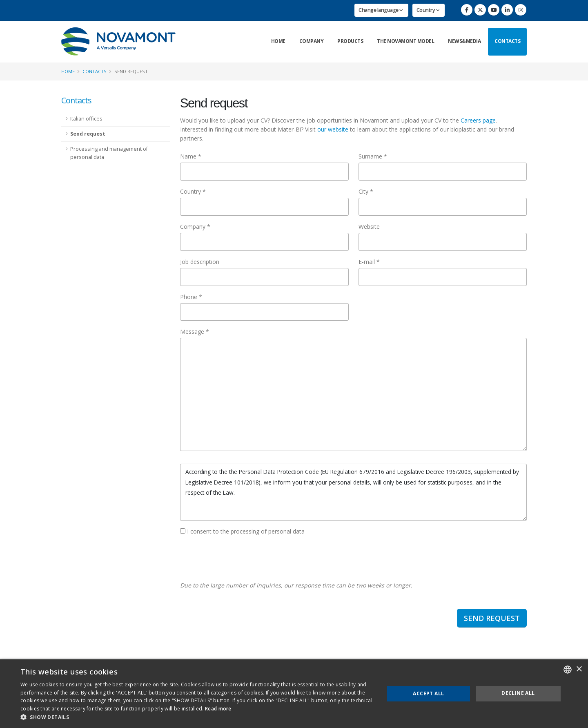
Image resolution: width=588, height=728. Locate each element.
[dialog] (294, 694)
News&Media (464, 41)
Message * (195, 332)
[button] (197, 717)
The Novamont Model (405, 41)
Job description (200, 262)
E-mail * (369, 262)
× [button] (579, 669)
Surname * (373, 156)
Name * (191, 156)
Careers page (478, 120)
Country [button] (428, 10)
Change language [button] (381, 10)
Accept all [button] (428, 693)
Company (312, 41)
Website (369, 227)
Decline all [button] (518, 693)
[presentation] (242, 558)
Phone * (191, 297)
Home (278, 41)
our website (333, 129)
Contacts (507, 41)
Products (350, 41)
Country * (193, 191)
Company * (195, 227)
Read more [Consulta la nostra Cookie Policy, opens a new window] (218, 709)
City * (366, 191)
